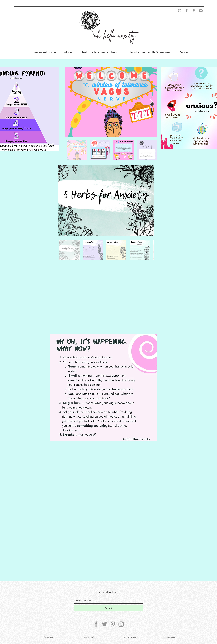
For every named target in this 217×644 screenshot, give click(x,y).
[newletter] (171, 637)
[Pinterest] (194, 11)
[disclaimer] (48, 637)
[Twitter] (201, 11)
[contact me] (130, 637)
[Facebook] (187, 11)
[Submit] (109, 608)
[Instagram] (180, 11)
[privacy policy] (89, 637)
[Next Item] (151, 102)
